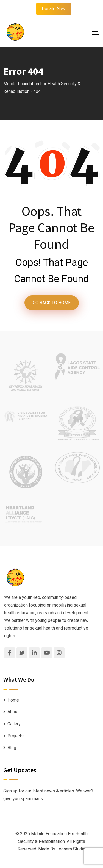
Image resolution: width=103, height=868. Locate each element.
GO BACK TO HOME (52, 303)
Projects (16, 736)
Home (13, 700)
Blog (12, 748)
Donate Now (54, 9)
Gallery (14, 724)
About (13, 712)
